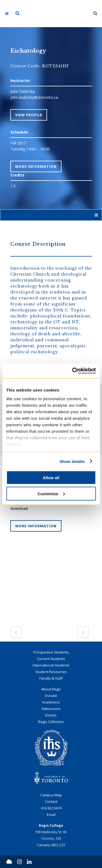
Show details (72, 461)
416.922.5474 (51, 808)
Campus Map (51, 795)
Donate (51, 696)
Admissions (51, 709)
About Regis (51, 689)
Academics (51, 702)
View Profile (29, 115)
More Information (36, 166)
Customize (51, 493)
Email (51, 815)
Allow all (51, 478)
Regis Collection (51, 722)
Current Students (51, 659)
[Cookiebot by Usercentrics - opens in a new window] (73, 371)
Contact (51, 801)
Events (51, 715)
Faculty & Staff (51, 678)
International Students (51, 665)
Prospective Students (51, 652)
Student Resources (51, 672)
